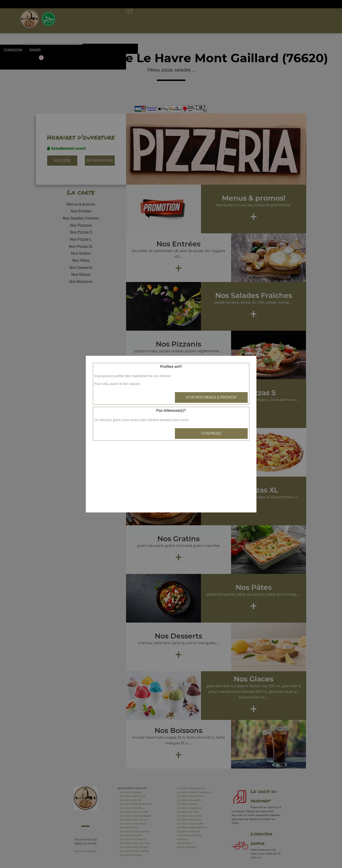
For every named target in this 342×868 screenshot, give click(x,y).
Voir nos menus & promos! (211, 397)
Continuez (211, 433)
